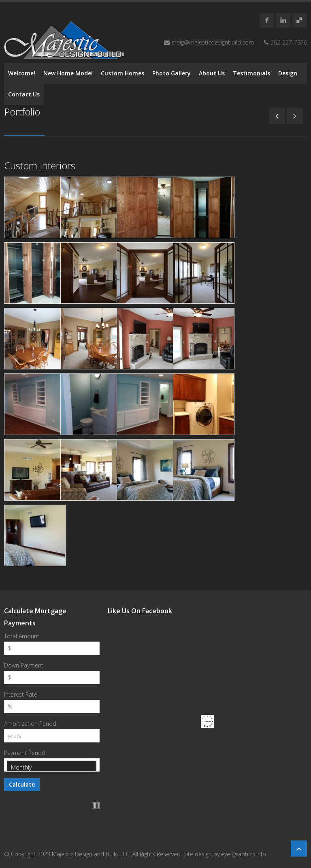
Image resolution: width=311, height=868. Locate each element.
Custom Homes (122, 73)
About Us (212, 73)
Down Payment (24, 665)
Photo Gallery (171, 73)
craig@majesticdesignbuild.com (213, 42)
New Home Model (68, 73)
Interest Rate (21, 694)
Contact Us (24, 94)
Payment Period (25, 753)
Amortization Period (30, 724)
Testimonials (251, 73)
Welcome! (22, 73)
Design (288, 73)
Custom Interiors (40, 165)
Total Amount (22, 636)
